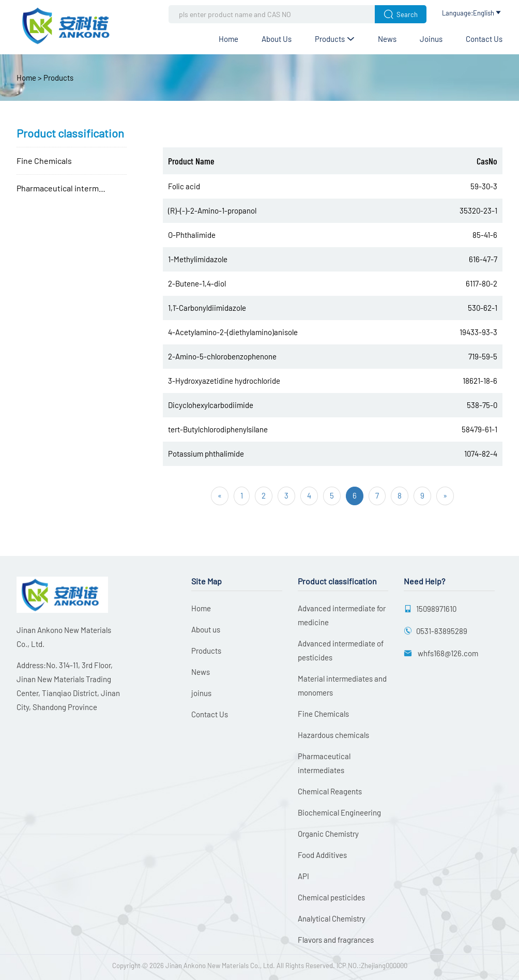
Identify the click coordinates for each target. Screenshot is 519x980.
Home (228, 39)
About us (277, 39)
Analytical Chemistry (332, 918)
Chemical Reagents (330, 791)
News (387, 39)
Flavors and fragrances (336, 940)
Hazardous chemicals (333, 735)
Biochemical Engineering (339, 812)
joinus (431, 39)
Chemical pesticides (331, 897)
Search (401, 14)
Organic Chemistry (328, 834)
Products (335, 39)
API (303, 876)
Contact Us (484, 39)
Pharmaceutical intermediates (71, 188)
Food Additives (322, 855)
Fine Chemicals (44, 161)
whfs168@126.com (447, 653)
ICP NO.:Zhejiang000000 (372, 966)
